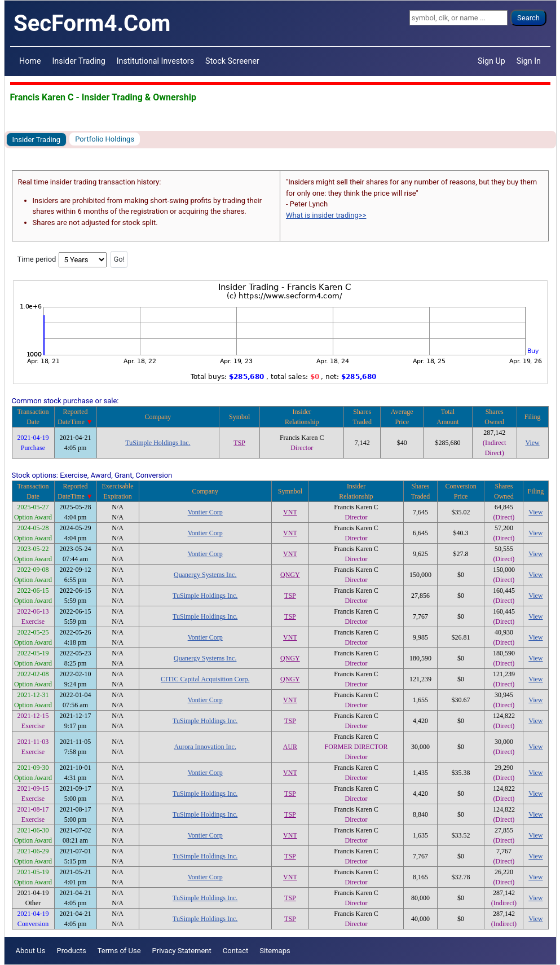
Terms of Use (119, 951)
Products (71, 951)
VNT (290, 512)
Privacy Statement (182, 951)
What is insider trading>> (326, 215)
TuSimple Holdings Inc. (158, 443)
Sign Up (491, 61)
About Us (31, 951)
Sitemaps (275, 951)
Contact (235, 951)
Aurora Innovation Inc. (205, 747)
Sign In (529, 61)
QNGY (290, 575)
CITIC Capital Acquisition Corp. (205, 679)
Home (30, 61)
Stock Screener (232, 61)
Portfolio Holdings (105, 139)
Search (528, 18)
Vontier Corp (205, 512)
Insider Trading (78, 61)
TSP (239, 443)
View (533, 443)
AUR (290, 747)
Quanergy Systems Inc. (205, 575)
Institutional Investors (155, 61)
